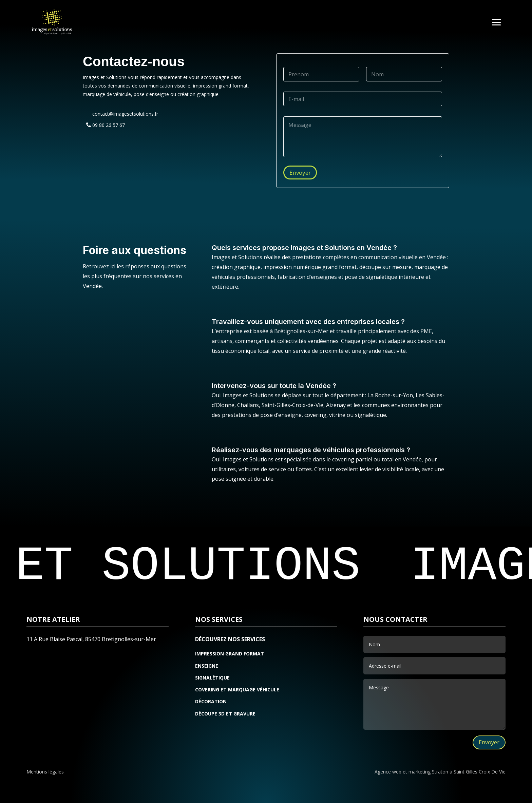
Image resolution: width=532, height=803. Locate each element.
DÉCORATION (211, 702)
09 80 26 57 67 (109, 125)
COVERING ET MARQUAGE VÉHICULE (237, 690)
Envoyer (300, 173)
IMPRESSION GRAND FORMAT (230, 654)
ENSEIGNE (207, 666)
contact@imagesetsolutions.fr (125, 114)
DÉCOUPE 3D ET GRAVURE (225, 714)
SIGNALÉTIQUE (212, 678)
